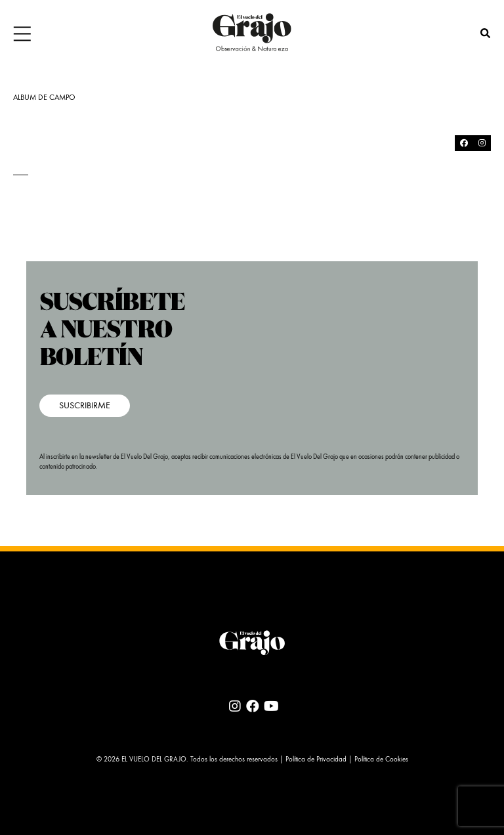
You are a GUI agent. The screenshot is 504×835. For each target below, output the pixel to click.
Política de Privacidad (316, 760)
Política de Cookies (381, 760)
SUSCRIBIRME (85, 406)
